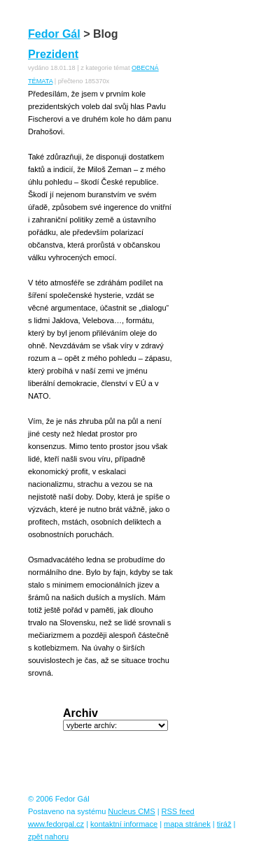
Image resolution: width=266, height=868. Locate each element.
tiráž (224, 824)
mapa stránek (187, 824)
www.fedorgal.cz (56, 824)
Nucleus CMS (131, 811)
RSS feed (178, 811)
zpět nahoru (48, 837)
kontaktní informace (124, 824)
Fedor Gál (54, 34)
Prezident (53, 54)
